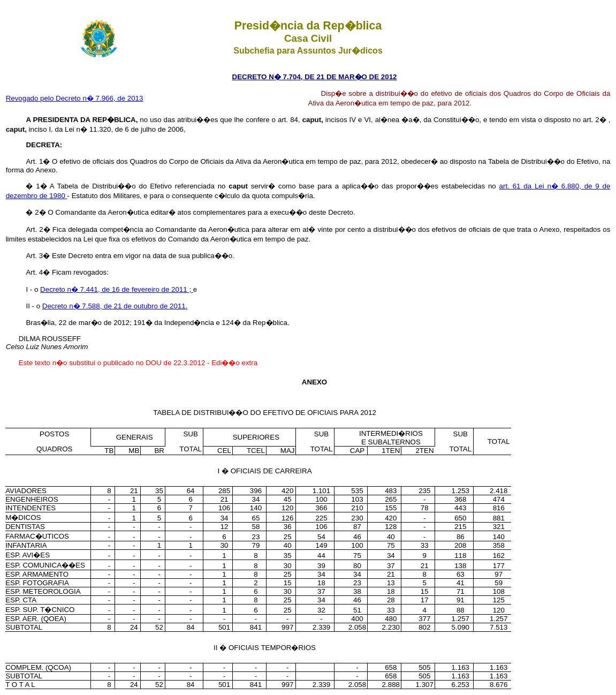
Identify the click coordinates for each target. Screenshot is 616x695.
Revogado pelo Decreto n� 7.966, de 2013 (75, 98)
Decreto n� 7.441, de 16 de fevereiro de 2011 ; (117, 289)
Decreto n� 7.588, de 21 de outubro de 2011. (115, 306)
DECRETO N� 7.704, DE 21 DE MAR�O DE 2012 (315, 77)
